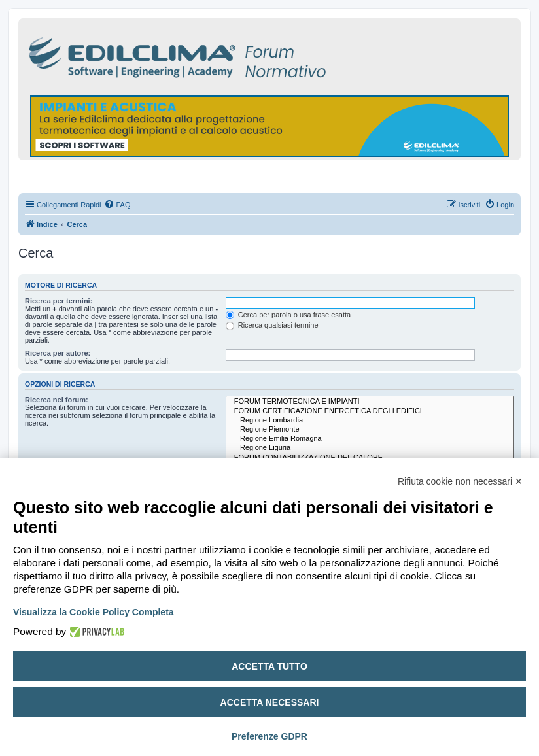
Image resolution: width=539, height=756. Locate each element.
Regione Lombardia (370, 421)
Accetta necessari (270, 702)
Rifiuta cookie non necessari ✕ (460, 481)
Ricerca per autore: (58, 353)
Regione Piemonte (370, 430)
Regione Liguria (370, 448)
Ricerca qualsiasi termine (272, 325)
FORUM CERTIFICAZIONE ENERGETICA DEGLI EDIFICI (370, 411)
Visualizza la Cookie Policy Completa (94, 612)
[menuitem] (117, 205)
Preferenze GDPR (269, 736)
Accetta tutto (269, 666)
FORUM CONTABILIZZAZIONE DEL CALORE (370, 458)
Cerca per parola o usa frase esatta (288, 315)
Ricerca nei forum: (57, 400)
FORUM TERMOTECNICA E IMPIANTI (370, 402)
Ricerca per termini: (59, 301)
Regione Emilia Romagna (370, 439)
